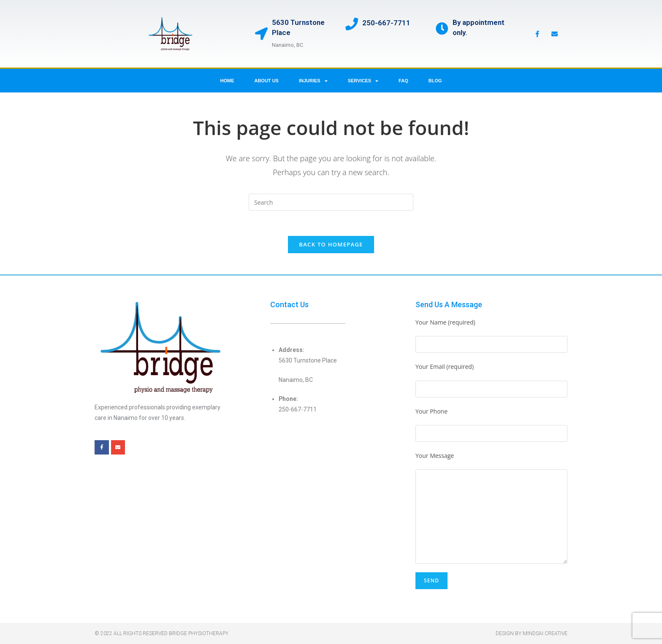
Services (363, 81)
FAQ (403, 81)
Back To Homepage (331, 244)
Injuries (313, 81)
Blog (435, 81)
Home (227, 81)
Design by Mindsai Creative (532, 633)
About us (266, 81)
